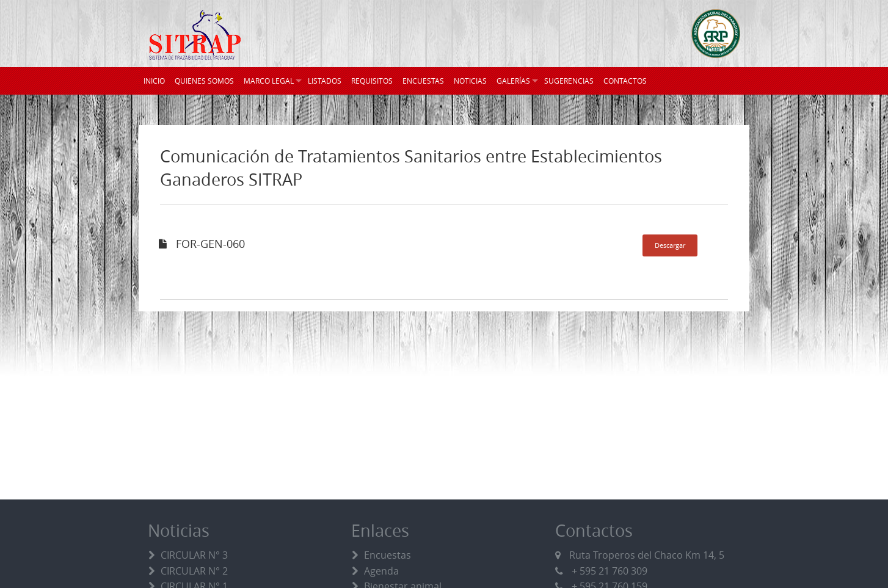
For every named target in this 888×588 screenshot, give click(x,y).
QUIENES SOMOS (204, 81)
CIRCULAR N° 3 (194, 555)
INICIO (154, 81)
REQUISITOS (372, 81)
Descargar (670, 245)
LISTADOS (325, 81)
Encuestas (388, 555)
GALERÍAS (513, 81)
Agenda (381, 571)
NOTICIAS (470, 81)
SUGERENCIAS (569, 81)
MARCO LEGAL (269, 81)
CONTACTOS (625, 81)
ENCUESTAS (423, 81)
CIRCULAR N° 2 (194, 571)
